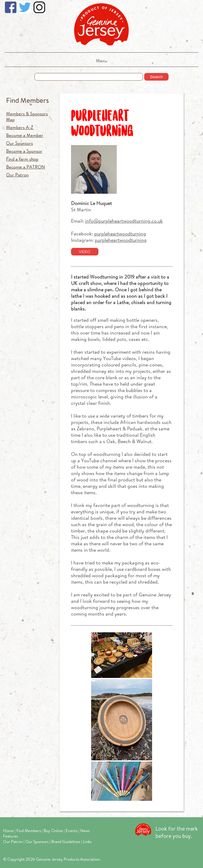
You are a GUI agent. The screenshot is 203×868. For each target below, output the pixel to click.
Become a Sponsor (24, 151)
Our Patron (17, 175)
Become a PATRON (25, 167)
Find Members (27, 100)
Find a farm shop (22, 159)
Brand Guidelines (66, 842)
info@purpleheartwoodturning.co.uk (124, 221)
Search (156, 77)
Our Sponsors (20, 143)
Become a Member (25, 135)
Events (71, 831)
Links (87, 842)
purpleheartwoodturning (120, 233)
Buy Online (53, 831)
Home (8, 831)
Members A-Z (20, 127)
